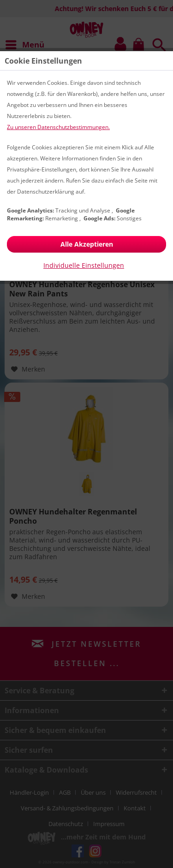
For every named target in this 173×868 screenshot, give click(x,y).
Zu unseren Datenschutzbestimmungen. (58, 127)
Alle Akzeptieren (87, 244)
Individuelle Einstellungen (84, 265)
